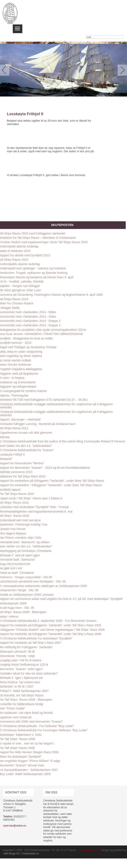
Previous (6, 70)
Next (121, 70)
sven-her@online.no (15, 826)
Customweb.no (30, 854)
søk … (86, 35)
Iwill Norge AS (12, 854)
